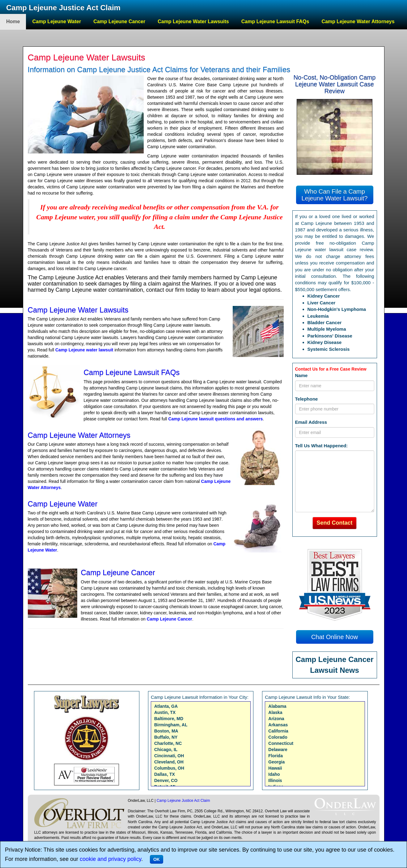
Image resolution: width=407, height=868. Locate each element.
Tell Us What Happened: (322, 446)
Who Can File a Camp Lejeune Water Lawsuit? (335, 195)
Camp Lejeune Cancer (119, 21)
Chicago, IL (166, 750)
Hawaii (275, 768)
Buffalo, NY (166, 737)
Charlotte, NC (168, 743)
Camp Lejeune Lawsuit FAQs (275, 21)
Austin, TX (165, 712)
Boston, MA (166, 731)
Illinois (275, 780)
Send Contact (334, 523)
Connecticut (281, 743)
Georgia (276, 762)
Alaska (275, 712)
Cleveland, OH (169, 762)
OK (157, 859)
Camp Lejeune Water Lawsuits (193, 21)
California (278, 731)
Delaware (278, 750)
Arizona (276, 719)
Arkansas (278, 725)
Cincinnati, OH (169, 756)
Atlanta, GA (166, 706)
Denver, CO (166, 780)
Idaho (274, 774)
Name (301, 375)
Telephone (307, 399)
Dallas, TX (165, 774)
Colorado (278, 737)
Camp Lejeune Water (57, 21)
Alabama (277, 706)
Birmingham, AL (171, 725)
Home (13, 21)
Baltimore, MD (169, 719)
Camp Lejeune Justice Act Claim (63, 8)
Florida (276, 756)
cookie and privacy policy (110, 859)
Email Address (311, 422)
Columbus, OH (169, 768)
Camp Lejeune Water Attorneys (358, 21)
